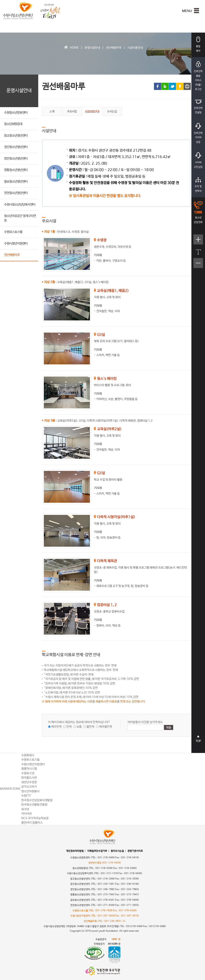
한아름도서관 (29, 778)
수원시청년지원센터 (16, 244)
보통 (79, 727)
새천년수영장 (29, 782)
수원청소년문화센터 (16, 113)
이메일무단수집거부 (97, 851)
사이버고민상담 (198, 160)
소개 (52, 111)
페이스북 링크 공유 (158, 86)
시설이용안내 (135, 48)
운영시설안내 (92, 48)
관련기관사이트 (135, 851)
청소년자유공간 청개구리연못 (20, 218)
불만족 (90, 727)
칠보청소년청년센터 (16, 182)
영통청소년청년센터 (16, 170)
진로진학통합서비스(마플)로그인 (198, 76)
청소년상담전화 (198, 212)
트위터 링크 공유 (172, 86)
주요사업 (72, 111)
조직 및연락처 (198, 185)
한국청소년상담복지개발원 (37, 800)
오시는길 (112, 111)
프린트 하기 (187, 86)
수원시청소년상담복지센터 (20, 205)
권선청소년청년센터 (16, 147)
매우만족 (56, 727)
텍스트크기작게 (198, 265)
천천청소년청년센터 (16, 193)
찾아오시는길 (117, 851)
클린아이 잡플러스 (32, 823)
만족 (69, 727)
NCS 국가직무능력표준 (35, 818)
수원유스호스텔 (13, 232)
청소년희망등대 (13, 124)
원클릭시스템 (29, 769)
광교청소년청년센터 (16, 136)
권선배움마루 (114, 48)
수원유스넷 (28, 773)
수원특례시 (28, 755)
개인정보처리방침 (75, 851)
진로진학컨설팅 (198, 107)
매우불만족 (106, 727)
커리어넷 (26, 814)
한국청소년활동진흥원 (34, 805)
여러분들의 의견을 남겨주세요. (145, 722)
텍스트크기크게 (198, 242)
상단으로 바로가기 (198, 741)
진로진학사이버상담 (198, 133)
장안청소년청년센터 (16, 159)
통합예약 (198, 44)
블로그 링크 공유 (165, 86)
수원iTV (26, 796)
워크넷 (25, 809)
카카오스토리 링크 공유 (180, 86)
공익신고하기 (29, 787)
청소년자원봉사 (30, 791)
